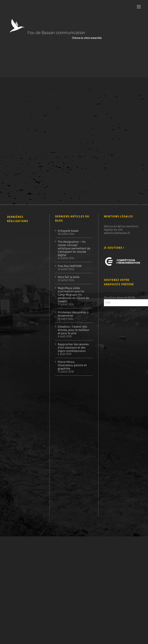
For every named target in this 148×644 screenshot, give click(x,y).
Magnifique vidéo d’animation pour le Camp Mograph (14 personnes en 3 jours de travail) (73, 295)
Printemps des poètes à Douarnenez (73, 314)
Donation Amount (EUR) (119, 298)
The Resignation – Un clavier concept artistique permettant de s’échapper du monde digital (74, 248)
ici (119, 226)
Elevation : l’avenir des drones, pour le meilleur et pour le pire (74, 330)
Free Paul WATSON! (70, 266)
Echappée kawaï (68, 231)
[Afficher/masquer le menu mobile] (139, 7)
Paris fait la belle (69, 277)
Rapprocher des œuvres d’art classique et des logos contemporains (73, 348)
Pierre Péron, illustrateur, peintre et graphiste (72, 365)
